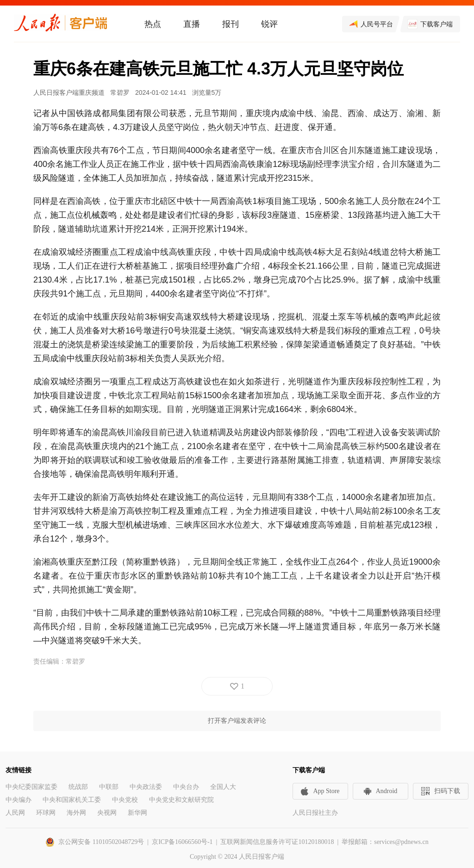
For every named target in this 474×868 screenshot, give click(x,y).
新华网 (137, 813)
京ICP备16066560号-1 (182, 842)
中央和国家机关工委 (72, 800)
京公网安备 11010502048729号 (101, 842)
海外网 (76, 813)
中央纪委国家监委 (31, 787)
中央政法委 (146, 787)
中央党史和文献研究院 (181, 800)
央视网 (107, 813)
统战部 (78, 787)
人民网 (15, 813)
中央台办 (186, 787)
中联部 (109, 787)
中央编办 (19, 800)
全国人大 (223, 787)
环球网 (46, 813)
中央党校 (125, 800)
